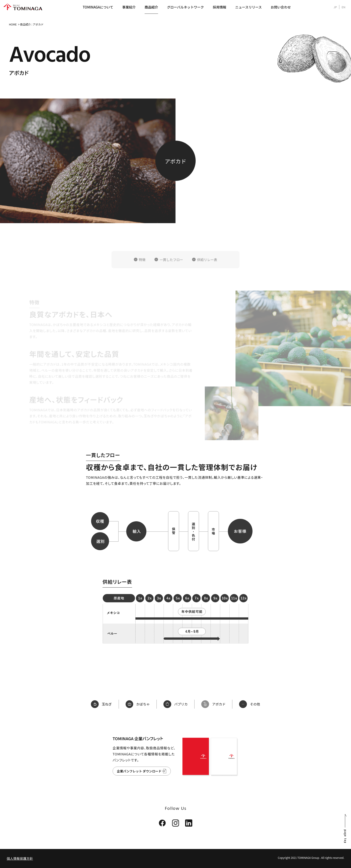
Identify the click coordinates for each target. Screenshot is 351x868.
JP (335, 7)
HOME (13, 24)
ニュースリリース (249, 7)
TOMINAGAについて (98, 7)
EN (344, 7)
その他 (251, 704)
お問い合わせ (281, 7)
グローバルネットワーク (185, 7)
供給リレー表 (207, 268)
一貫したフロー (171, 268)
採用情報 (220, 7)
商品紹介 (151, 7)
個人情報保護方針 (20, 858)
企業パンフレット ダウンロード (139, 771)
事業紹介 (129, 7)
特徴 (142, 268)
